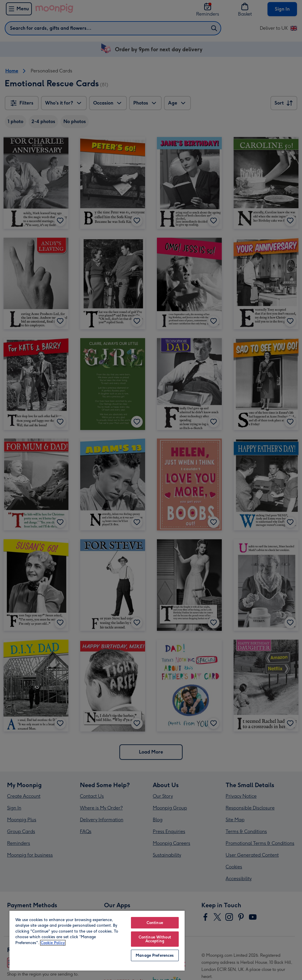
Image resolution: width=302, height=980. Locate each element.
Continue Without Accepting (155, 939)
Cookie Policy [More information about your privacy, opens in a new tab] (53, 943)
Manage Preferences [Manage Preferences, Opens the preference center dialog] (155, 955)
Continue (155, 923)
